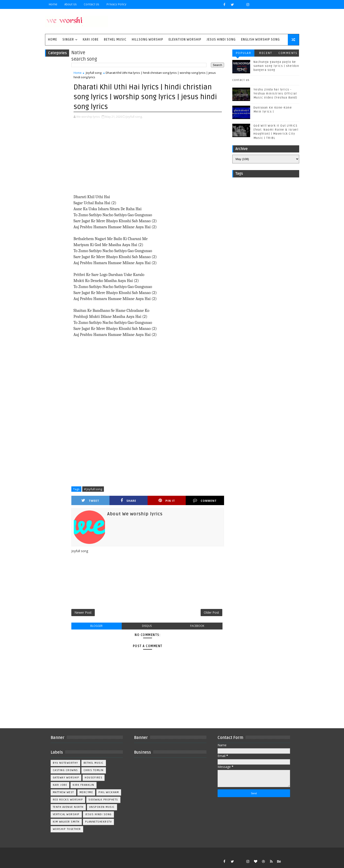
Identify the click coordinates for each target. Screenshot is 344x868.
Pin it (167, 501)
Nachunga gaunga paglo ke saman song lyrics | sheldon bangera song (276, 66)
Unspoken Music (102, 807)
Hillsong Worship (147, 40)
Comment (205, 501)
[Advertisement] (148, 157)
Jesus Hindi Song (221, 40)
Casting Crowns (65, 770)
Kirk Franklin (83, 785)
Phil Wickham (109, 792)
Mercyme (86, 792)
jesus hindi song (98, 814)
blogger (96, 626)
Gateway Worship (66, 778)
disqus (147, 626)
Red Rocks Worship (68, 800)
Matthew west (63, 792)
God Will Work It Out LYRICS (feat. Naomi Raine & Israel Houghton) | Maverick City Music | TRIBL (276, 132)
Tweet (90, 501)
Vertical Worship (66, 814)
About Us (71, 4)
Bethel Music (115, 40)
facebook (197, 626)
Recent (266, 53)
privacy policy (116, 4)
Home (53, 4)
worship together (67, 829)
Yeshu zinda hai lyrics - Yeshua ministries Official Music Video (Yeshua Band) (275, 94)
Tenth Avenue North (68, 807)
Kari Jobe (91, 40)
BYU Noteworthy (65, 763)
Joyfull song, (134, 117)
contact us (241, 80)
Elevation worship (185, 40)
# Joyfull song (93, 489)
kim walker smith (66, 822)
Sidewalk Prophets (103, 800)
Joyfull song (94, 73)
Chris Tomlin (94, 770)
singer (68, 40)
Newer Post (83, 612)
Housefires (94, 778)
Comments (288, 53)
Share (128, 501)
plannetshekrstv (99, 822)
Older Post (211, 612)
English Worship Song (260, 40)
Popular (243, 53)
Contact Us (92, 4)
